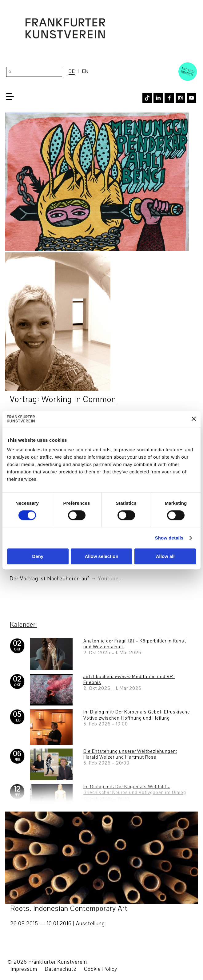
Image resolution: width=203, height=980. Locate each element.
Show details (169, 538)
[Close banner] (194, 419)
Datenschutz (61, 969)
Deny (38, 557)
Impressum (24, 969)
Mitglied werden (188, 71)
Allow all (165, 557)
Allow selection (101, 557)
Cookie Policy (101, 969)
